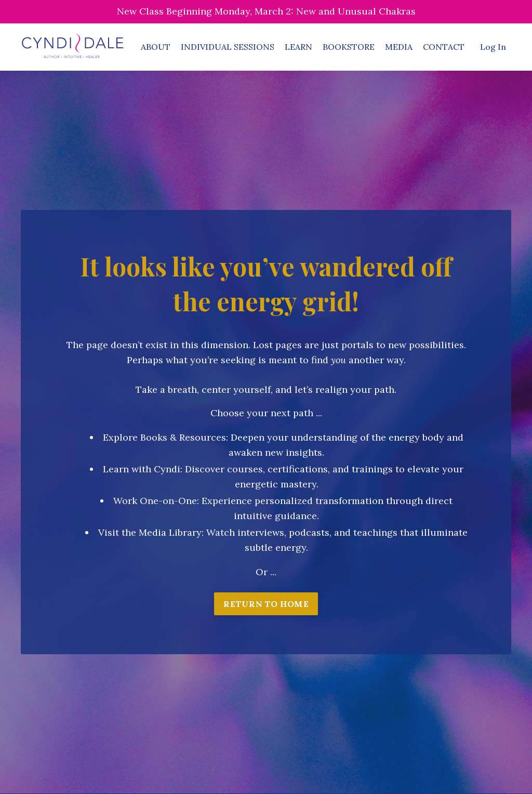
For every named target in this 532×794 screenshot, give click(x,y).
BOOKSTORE (349, 47)
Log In (493, 47)
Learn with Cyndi (142, 469)
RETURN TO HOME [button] (266, 604)
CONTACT (444, 47)
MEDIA (399, 47)
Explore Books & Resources (164, 437)
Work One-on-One (155, 501)
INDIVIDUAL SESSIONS (228, 47)
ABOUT (156, 47)
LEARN (298, 47)
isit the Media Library (153, 532)
